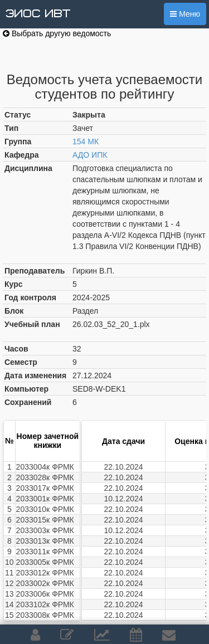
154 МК (86, 142)
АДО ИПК (90, 155)
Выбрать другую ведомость (57, 33)
